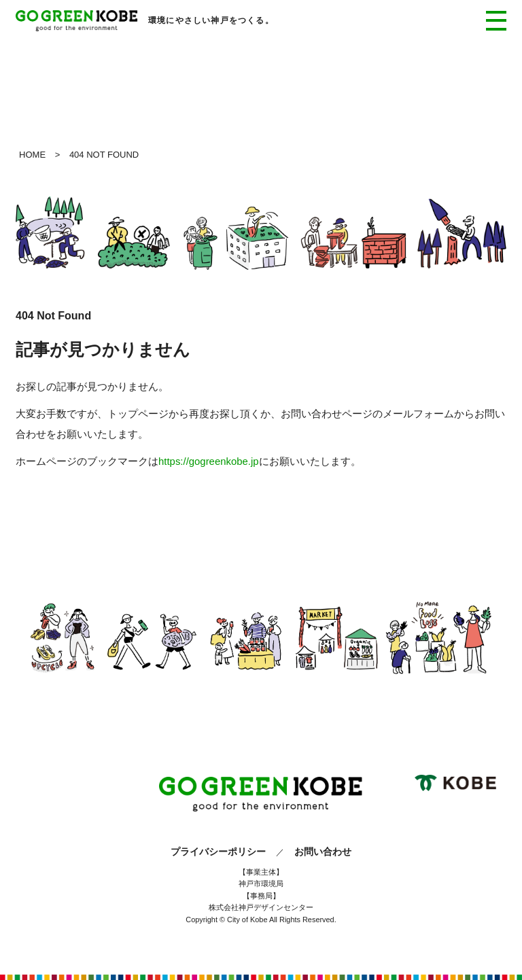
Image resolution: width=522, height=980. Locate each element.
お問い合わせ (323, 852)
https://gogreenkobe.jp (209, 461)
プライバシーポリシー (218, 852)
